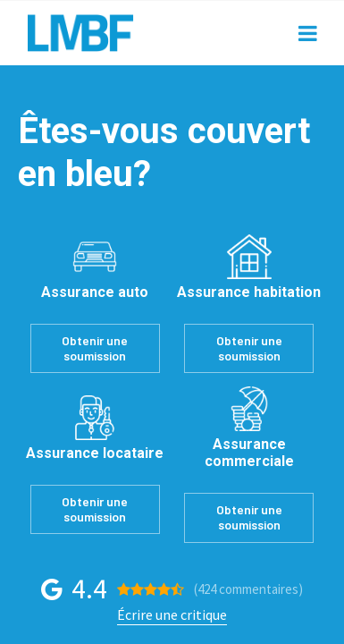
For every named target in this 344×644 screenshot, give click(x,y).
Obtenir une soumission (95, 348)
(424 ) (248, 589)
